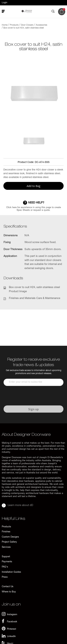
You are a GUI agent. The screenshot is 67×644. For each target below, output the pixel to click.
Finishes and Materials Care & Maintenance (35, 298)
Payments (7, 562)
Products (6, 527)
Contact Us (8, 587)
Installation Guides (11, 572)
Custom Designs (10, 537)
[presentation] (31, 396)
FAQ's (5, 567)
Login (5, 3)
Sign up (33, 409)
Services (6, 547)
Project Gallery (9, 542)
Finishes (6, 532)
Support (6, 557)
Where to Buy (9, 592)
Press (5, 577)
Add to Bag (33, 186)
